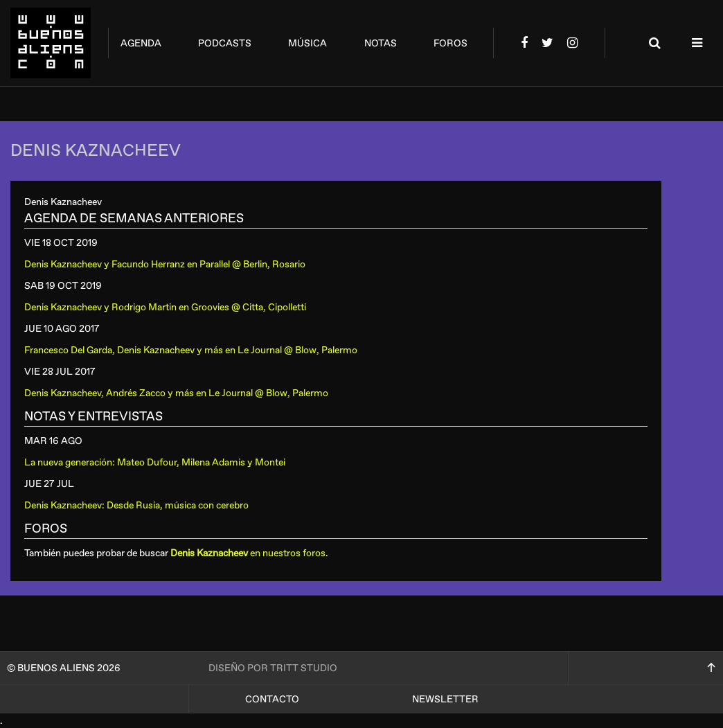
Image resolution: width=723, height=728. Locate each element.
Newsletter (445, 699)
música (307, 43)
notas (381, 43)
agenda (141, 43)
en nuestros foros (248, 553)
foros (450, 43)
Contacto (272, 699)
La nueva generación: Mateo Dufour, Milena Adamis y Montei (155, 462)
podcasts (225, 43)
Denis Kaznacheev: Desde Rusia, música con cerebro (136, 505)
